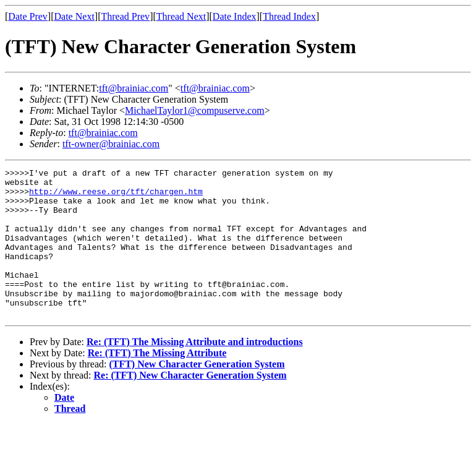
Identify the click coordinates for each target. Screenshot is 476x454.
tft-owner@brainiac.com (111, 144)
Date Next (74, 16)
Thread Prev (125, 16)
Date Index (235, 16)
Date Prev (28, 16)
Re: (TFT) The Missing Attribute (157, 383)
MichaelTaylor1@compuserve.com (195, 110)
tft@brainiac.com (134, 88)
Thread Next (181, 16)
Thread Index (289, 16)
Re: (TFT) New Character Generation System (190, 405)
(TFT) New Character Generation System (197, 394)
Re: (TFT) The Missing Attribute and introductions (195, 371)
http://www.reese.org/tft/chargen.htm (116, 197)
